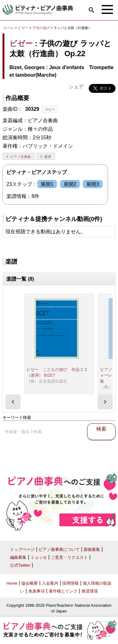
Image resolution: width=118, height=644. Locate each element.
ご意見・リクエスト (69, 557)
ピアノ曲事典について (59, 549)
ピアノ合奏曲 (20, 157)
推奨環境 (90, 591)
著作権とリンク (63, 591)
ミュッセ (39, 557)
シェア (76, 87)
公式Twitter (20, 565)
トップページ (22, 549)
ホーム (9, 28)
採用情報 (70, 583)
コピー (50, 109)
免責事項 (37, 591)
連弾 (48, 157)
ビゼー (23, 28)
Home (12, 583)
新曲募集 (92, 549)
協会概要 (30, 583)
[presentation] (13, 402)
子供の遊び (42, 28)
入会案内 (50, 583)
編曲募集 (18, 557)
